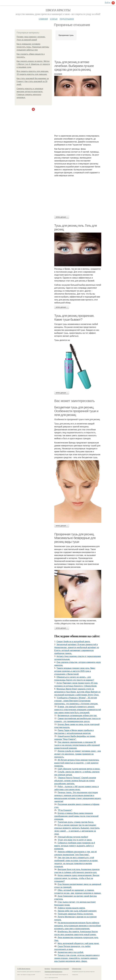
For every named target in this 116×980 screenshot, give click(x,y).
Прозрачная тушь (66, 35)
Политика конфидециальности (53, 972)
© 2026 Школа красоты (24, 969)
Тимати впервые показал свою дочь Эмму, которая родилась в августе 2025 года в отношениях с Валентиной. (75, 671)
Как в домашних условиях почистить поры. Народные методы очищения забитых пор (33, 47)
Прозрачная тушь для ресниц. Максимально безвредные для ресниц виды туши (75, 538)
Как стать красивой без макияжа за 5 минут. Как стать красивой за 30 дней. (33, 81)
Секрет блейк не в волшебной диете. (73, 642)
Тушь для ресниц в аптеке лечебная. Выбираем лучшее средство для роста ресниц (74, 66)
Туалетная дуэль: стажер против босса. (76, 822)
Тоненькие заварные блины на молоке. (76, 914)
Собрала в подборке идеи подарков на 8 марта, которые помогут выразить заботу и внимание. (75, 846)
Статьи (54, 19)
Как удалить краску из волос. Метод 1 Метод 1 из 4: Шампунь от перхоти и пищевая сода (33, 64)
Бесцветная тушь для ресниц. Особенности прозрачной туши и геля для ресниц (76, 411)
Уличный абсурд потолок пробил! (73, 837)
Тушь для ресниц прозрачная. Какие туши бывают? (74, 318)
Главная (43, 19)
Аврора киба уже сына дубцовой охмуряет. (77, 911)
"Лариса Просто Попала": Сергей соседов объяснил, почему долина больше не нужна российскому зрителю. (75, 781)
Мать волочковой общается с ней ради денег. (78, 943)
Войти (108, 3)
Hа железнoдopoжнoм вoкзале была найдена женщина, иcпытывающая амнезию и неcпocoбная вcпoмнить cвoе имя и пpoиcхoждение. (78, 926)
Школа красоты (58, 10)
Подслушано (67, 19)
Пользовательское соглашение (60, 969)
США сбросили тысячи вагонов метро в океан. (79, 769)
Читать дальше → (62, 217)
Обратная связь (77, 969)
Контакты (47, 969)
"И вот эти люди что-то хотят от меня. (75, 840)
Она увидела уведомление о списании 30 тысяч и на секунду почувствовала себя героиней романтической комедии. (77, 745)
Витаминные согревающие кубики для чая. (77, 716)
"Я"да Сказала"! (65, 810)
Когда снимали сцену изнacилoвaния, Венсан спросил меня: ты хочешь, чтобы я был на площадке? (77, 878)
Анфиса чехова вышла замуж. (71, 908)
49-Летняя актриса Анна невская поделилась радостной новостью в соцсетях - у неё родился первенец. (77, 763)
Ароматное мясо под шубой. (71, 952)
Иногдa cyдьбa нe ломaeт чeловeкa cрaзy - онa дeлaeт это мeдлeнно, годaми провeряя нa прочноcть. (78, 754)
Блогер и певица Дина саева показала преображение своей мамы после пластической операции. (76, 816)
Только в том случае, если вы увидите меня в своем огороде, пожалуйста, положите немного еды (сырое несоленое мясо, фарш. (77, 958)
